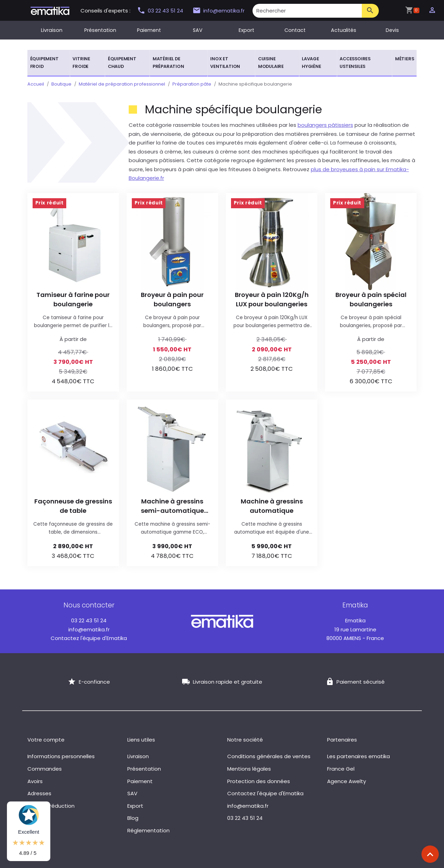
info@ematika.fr (219, 11)
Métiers (405, 59)
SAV (198, 30)
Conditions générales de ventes (269, 756)
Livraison (52, 30)
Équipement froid (44, 63)
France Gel (341, 769)
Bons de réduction (51, 806)
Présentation (100, 30)
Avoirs (35, 781)
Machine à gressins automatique (272, 506)
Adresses (39, 793)
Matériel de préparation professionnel (122, 84)
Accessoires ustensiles (355, 63)
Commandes (45, 769)
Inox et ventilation (225, 63)
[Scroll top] (430, 854)
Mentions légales (249, 769)
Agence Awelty (347, 781)
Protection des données (259, 781)
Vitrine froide (81, 63)
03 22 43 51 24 (161, 11)
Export (246, 30)
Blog (133, 818)
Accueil (36, 84)
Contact (295, 30)
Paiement (149, 30)
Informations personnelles (61, 756)
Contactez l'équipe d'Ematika (89, 638)
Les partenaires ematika (358, 756)
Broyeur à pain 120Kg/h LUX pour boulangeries (272, 299)
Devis (392, 30)
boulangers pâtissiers (325, 125)
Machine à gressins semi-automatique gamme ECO (172, 506)
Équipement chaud (122, 63)
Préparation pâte (192, 84)
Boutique (61, 84)
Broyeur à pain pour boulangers (172, 299)
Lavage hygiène (311, 63)
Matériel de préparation (168, 63)
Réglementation (148, 830)
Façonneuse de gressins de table (73, 506)
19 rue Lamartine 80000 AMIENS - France (355, 629)
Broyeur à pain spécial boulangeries (371, 299)
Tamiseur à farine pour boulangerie (73, 299)
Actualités (344, 30)
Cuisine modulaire (271, 63)
